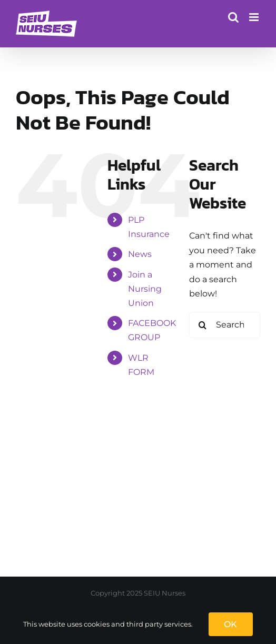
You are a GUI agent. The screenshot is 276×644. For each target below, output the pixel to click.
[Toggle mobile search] (233, 17)
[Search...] (225, 325)
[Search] (202, 325)
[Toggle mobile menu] (255, 17)
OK (230, 624)
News (140, 254)
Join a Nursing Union (145, 289)
